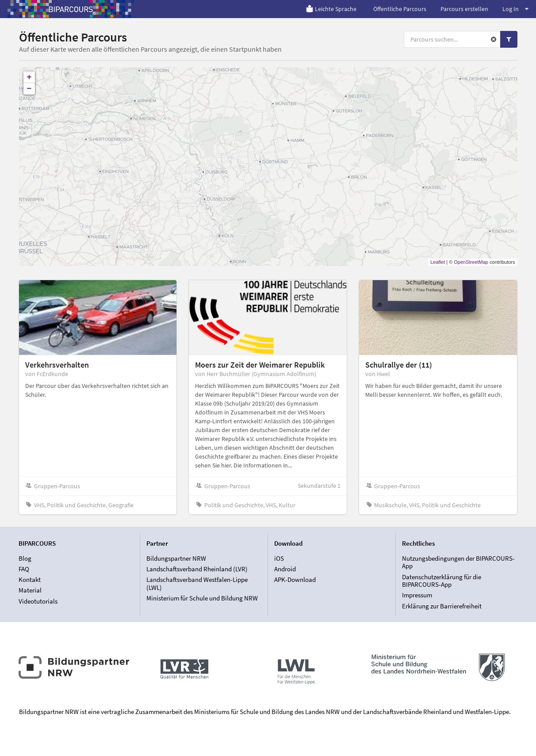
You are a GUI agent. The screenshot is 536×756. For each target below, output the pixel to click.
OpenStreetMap (471, 262)
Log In (515, 9)
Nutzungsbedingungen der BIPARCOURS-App (458, 562)
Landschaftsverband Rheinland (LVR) (197, 569)
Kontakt (30, 579)
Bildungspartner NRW (176, 558)
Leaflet (438, 262)
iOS (279, 558)
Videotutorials (38, 601)
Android (285, 569)
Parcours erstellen (464, 9)
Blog (25, 558)
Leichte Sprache (331, 9)
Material (30, 590)
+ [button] (29, 77)
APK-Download (295, 579)
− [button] (29, 89)
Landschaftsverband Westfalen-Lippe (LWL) (197, 583)
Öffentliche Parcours (400, 9)
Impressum (417, 595)
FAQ (24, 569)
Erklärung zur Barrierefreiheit (442, 606)
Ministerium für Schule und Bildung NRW (202, 598)
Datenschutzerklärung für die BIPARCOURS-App (442, 581)
